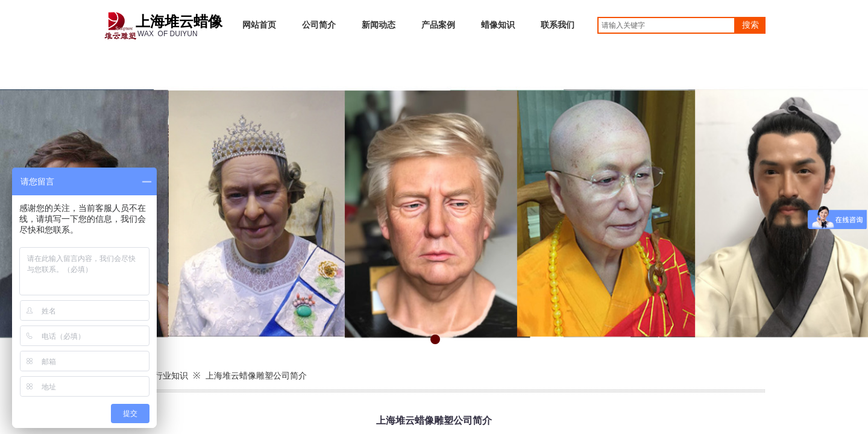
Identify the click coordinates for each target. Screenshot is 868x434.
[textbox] (666, 25)
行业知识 (171, 376)
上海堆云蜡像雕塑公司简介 (256, 376)
